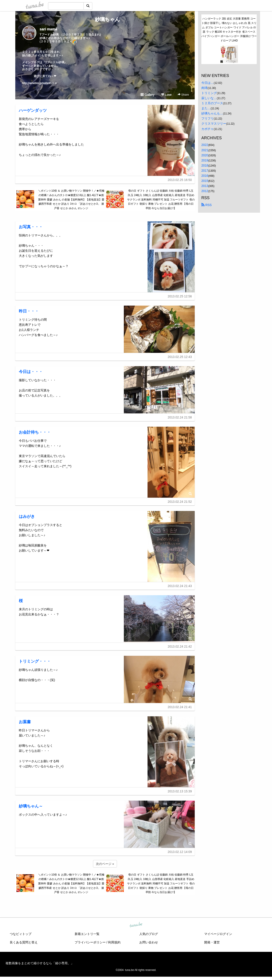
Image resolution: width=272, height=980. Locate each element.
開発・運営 (212, 942)
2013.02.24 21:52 (180, 502)
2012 (205, 191)
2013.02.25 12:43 (180, 357)
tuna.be (136, 925)
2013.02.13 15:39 (180, 791)
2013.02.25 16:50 (180, 180)
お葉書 (25, 722)
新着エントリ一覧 (87, 934)
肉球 (204, 88)
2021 (205, 150)
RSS (207, 205)
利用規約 (114, 942)
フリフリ (208, 118)
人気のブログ (149, 934)
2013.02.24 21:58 (180, 417)
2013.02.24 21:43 (180, 586)
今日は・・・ (31, 372)
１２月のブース (212, 103)
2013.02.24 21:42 (180, 646)
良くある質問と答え (24, 942)
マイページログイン (218, 934)
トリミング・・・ (35, 661)
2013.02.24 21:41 (180, 707)
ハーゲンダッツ (33, 110)
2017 (205, 171)
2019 (205, 160)
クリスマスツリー (214, 124)
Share (183, 95)
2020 (205, 155)
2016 (205, 176)
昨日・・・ (29, 311)
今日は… (208, 83)
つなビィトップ (21, 934)
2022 (205, 145)
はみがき (27, 517)
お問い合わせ (149, 942)
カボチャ (208, 129)
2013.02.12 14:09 (180, 852)
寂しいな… (209, 98)
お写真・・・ (31, 227)
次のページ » (105, 864)
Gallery (148, 95)
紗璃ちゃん (105, 19)
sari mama (48, 29)
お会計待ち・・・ (35, 432)
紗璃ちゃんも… (212, 113)
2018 (205, 165)
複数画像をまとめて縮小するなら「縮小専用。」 (40, 963)
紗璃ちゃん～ (31, 806)
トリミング (209, 93)
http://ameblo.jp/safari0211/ (40, 83)
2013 (205, 186)
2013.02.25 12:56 (180, 296)
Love (166, 95)
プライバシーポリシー (90, 942)
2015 (205, 181)
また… (206, 108)
